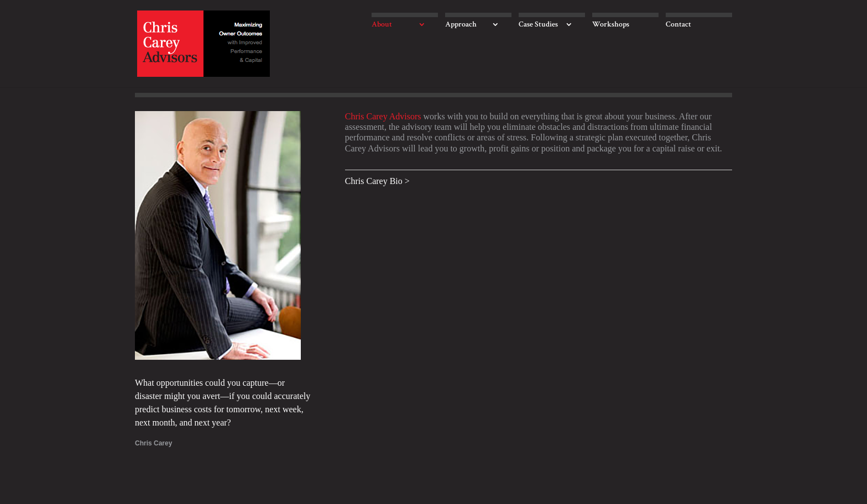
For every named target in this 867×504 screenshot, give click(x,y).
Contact (678, 25)
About (382, 25)
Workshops (611, 25)
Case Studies (538, 25)
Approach (461, 25)
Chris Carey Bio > (377, 181)
